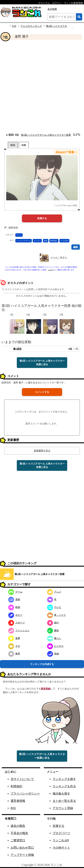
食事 (14, 638)
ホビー (15, 615)
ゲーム (15, 592)
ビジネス (55, 646)
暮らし (54, 638)
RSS (13, 808)
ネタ (14, 646)
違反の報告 (18, 826)
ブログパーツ (61, 833)
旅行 (53, 623)
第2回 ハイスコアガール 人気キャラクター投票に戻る (42, 363)
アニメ (19, 235)
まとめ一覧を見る (64, 801)
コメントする (42, 392)
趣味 (53, 630)
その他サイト (61, 848)
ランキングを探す (64, 779)
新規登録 (46, 689)
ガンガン (37, 241)
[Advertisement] (42, 86)
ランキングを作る (64, 786)
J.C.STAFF (64, 241)
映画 (14, 607)
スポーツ (17, 623)
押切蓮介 (54, 241)
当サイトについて (22, 779)
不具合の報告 (19, 833)
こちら (50, 270)
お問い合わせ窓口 (22, 848)
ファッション (19, 630)
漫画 (46, 241)
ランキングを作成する (42, 664)
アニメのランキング (31, 26)
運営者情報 (18, 801)
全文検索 (52, 9)
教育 (14, 654)
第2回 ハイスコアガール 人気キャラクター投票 (46, 135)
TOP (14, 26)
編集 (76, 247)
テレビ (54, 607)
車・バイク (57, 615)
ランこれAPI (61, 840)
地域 (53, 654)
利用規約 (16, 786)
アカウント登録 (63, 808)
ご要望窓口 (18, 840)
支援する (58, 826)
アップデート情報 (22, 855)
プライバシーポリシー (25, 794)
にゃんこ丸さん (59, 258)
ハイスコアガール (24, 241)
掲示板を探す (61, 794)
